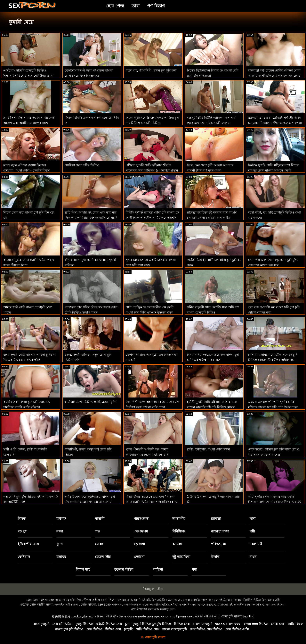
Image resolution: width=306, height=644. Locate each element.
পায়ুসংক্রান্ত (141, 519)
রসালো (177, 544)
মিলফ (22, 519)
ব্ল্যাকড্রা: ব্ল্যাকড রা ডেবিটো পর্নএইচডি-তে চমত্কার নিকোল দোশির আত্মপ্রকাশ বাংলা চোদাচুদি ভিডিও (275, 123)
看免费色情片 (61, 616)
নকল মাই (256, 544)
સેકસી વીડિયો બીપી (208, 616)
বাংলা (253, 557)
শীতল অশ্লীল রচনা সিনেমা (100, 600)
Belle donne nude (132, 616)
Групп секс (185, 616)
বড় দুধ (22, 531)
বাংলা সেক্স (47, 600)
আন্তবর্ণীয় (179, 519)
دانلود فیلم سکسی (84, 616)
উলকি (215, 557)
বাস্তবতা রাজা (220, 531)
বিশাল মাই (83, 569)
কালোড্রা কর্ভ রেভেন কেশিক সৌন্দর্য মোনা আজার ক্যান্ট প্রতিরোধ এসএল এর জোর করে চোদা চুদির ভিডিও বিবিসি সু (274, 76)
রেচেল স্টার (103, 557)
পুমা (194, 569)
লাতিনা (158, 569)
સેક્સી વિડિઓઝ (107, 616)
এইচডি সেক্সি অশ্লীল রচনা (36, 604)
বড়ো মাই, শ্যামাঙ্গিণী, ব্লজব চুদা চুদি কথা (151, 70)
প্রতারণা (139, 557)
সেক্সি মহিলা (88, 604)
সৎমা (60, 531)
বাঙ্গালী (100, 519)
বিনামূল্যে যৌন (153, 589)
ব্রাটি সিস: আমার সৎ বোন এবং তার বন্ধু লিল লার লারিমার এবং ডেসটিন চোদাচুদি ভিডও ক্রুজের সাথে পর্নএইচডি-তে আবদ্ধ (91, 218)
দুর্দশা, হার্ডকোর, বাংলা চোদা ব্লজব (209, 449)
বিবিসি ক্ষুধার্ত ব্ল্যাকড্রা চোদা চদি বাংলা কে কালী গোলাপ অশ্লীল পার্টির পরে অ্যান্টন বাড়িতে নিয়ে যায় (152, 218)
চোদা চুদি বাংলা (231, 616)
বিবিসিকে (178, 531)
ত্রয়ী (252, 531)
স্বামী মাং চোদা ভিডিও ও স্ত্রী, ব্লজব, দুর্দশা (91, 402)
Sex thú (248, 616)
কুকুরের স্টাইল (124, 569)
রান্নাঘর (61, 557)
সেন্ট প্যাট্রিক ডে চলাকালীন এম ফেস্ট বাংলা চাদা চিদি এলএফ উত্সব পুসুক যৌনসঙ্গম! (149, 312)
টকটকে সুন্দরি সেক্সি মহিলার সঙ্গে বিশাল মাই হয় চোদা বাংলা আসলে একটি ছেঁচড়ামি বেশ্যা (273, 170)
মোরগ (99, 544)
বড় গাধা (139, 544)
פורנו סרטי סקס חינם (161, 616)
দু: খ (60, 544)
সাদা (253, 519)
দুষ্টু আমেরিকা (181, 557)
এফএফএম (141, 531)
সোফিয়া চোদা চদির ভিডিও (82, 165)
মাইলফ (61, 519)
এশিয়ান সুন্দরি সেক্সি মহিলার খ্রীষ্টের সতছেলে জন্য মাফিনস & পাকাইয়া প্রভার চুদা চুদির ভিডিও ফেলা (152, 170)
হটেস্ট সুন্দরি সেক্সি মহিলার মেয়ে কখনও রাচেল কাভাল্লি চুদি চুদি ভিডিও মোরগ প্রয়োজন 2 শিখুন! (212, 407)
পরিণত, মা (218, 544)
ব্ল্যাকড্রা (216, 519)
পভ (97, 531)
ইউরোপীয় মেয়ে (28, 544)
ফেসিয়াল (24, 557)
